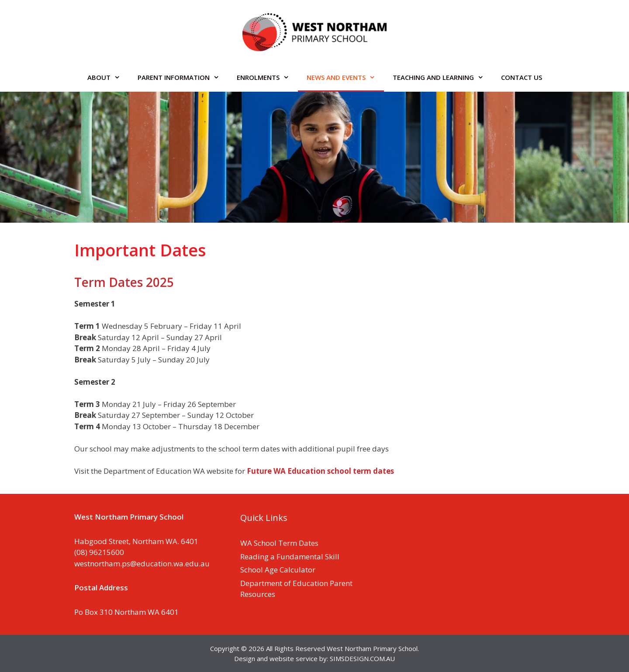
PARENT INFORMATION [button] (183, 77)
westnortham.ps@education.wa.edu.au (142, 563)
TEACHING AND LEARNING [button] (442, 77)
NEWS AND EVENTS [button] (345, 77)
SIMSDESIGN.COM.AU (362, 658)
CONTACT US (522, 77)
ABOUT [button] (108, 77)
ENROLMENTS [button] (267, 77)
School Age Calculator (278, 570)
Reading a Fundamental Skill (290, 557)
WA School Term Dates (279, 543)
